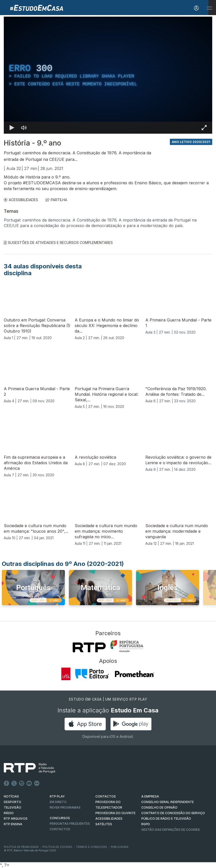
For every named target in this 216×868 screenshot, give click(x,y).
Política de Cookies (57, 847)
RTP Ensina (13, 824)
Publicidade (120, 847)
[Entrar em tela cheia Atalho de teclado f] (204, 128)
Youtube (29, 783)
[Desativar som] (24, 128)
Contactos (60, 829)
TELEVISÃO (12, 807)
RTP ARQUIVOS (16, 819)
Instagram (22, 783)
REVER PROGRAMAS (65, 807)
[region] (108, 75)
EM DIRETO (58, 802)
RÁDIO (9, 813)
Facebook (7, 783)
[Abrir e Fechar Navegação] (209, 8)
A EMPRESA (150, 796)
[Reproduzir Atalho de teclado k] (12, 128)
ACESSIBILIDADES (21, 200)
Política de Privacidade (21, 847)
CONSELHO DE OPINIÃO (159, 807)
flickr (37, 783)
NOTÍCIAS (11, 796)
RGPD (146, 824)
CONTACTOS (106, 796)
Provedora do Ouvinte (115, 813)
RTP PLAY (57, 796)
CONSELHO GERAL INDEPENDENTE (168, 802)
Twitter (14, 783)
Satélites (104, 824)
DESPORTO (12, 802)
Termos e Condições (91, 847)
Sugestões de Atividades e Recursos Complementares (58, 243)
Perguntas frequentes (70, 824)
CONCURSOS (60, 818)
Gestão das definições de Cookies (171, 830)
